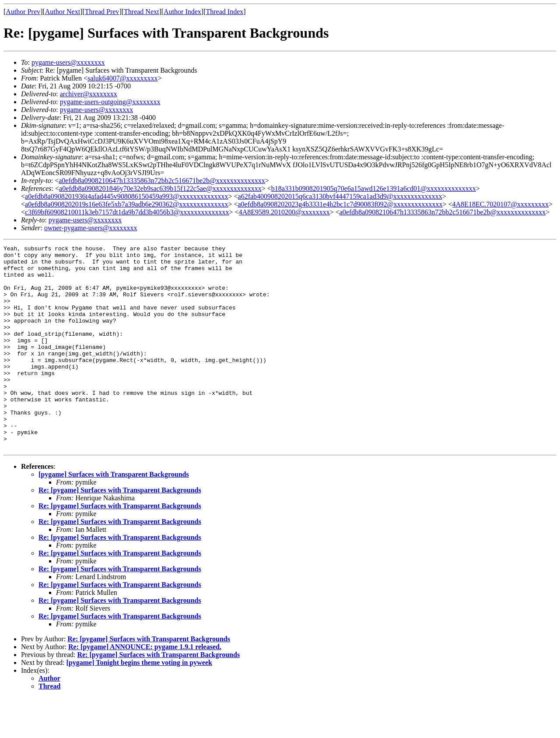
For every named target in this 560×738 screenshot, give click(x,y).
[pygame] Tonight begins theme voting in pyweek (139, 703)
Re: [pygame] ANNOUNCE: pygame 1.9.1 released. (145, 687)
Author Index (182, 12)
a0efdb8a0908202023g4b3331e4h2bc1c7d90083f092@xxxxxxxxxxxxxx (340, 204)
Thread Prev (102, 12)
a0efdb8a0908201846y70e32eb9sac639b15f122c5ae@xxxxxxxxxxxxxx (160, 188)
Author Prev (23, 12)
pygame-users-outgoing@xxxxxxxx (110, 102)
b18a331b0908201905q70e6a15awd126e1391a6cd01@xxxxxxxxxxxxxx (374, 188)
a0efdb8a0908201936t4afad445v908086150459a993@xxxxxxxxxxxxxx (126, 196)
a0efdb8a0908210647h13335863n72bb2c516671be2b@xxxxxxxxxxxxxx (162, 181)
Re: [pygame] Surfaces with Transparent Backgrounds (120, 531)
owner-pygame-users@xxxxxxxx (91, 228)
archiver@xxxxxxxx (89, 94)
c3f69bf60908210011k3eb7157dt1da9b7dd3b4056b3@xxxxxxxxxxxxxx (127, 212)
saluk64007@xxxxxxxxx (123, 78)
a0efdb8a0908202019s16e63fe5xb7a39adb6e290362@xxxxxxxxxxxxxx (126, 204)
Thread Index (225, 12)
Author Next (63, 12)
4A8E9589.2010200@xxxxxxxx (284, 212)
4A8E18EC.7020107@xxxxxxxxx (501, 204)
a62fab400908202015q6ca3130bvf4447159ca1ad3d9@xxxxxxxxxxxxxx (340, 196)
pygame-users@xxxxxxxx (68, 62)
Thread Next (141, 12)
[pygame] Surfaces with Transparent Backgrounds (114, 515)
